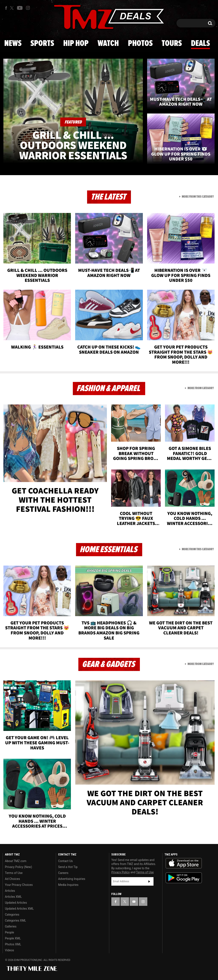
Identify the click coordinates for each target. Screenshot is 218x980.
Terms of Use (14, 873)
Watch (108, 44)
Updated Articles (16, 903)
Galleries (11, 926)
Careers (63, 873)
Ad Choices (12, 879)
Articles (10, 891)
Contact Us (65, 861)
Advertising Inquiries (72, 879)
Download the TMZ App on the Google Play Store (184, 878)
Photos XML (13, 944)
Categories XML (15, 920)
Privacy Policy (120, 872)
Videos (9, 950)
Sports (42, 44)
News (13, 44)
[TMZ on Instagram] (28, 8)
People (9, 932)
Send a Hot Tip (68, 867)
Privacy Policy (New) (18, 867)
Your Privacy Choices (19, 885)
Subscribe (149, 881)
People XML (13, 938)
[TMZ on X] (12, 8)
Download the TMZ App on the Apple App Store (184, 863)
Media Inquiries (68, 885)
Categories (12, 915)
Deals (200, 44)
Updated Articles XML (19, 909)
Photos (140, 44)
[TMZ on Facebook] (6, 8)
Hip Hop (76, 44)
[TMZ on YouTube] (134, 902)
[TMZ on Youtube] (20, 8)
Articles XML (13, 897)
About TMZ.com (16, 861)
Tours (172, 44)
